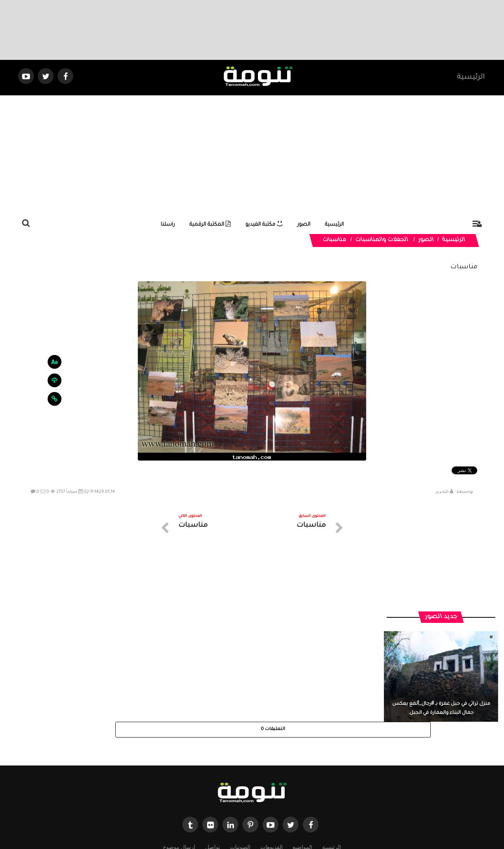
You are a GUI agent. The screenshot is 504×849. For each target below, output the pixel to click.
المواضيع (302, 778)
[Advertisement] (252, 154)
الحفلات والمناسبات (382, 240)
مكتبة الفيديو (264, 225)
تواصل (213, 778)
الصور (304, 225)
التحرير (442, 492)
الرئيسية (471, 78)
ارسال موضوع (179, 778)
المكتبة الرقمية (210, 225)
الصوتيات (240, 778)
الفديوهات (271, 778)
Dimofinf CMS (259, 816)
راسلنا (168, 225)
